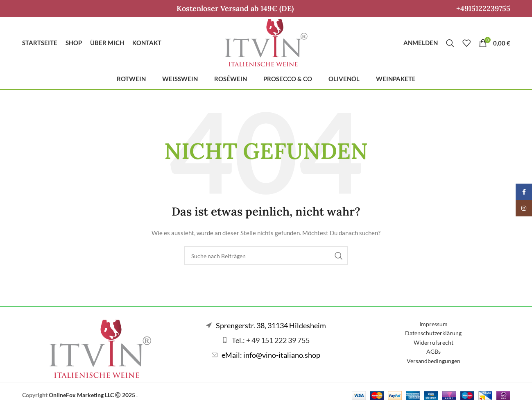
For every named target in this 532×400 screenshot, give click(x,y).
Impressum (434, 324)
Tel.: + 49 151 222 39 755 (271, 340)
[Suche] (450, 43)
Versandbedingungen (434, 361)
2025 (126, 395)
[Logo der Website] (266, 42)
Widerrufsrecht (434, 342)
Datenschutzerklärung (433, 333)
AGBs (434, 351)
